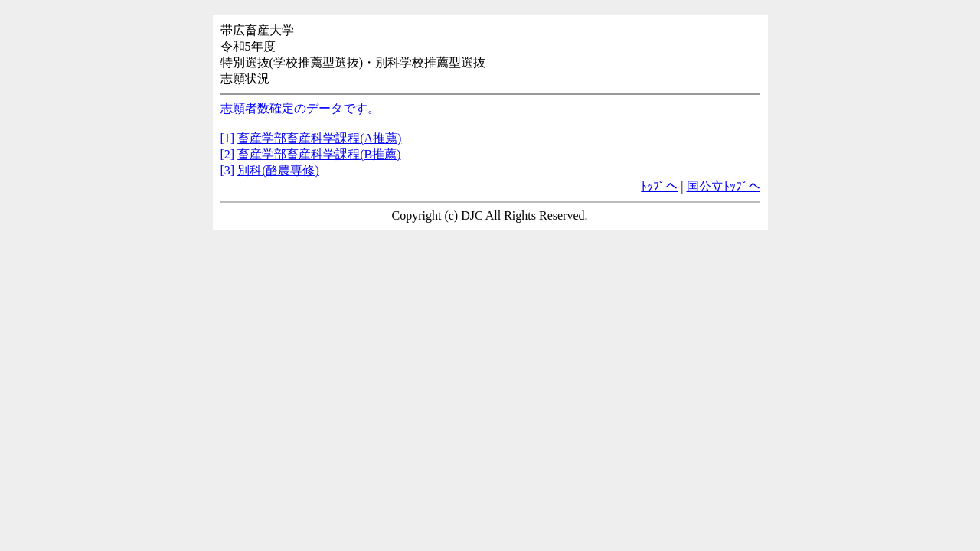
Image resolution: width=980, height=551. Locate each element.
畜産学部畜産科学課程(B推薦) (319, 154)
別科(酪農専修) (278, 170)
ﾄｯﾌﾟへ (659, 186)
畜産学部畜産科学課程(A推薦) (319, 138)
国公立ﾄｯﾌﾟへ (724, 186)
